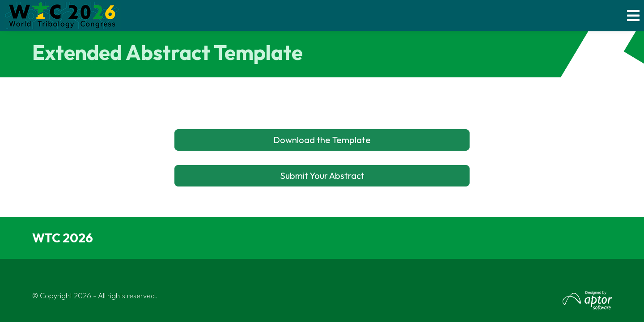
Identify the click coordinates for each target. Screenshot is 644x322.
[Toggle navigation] (634, 16)
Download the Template (322, 140)
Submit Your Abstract (322, 176)
